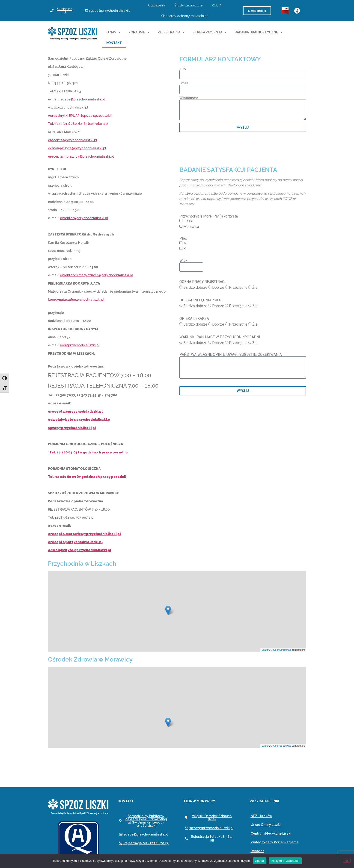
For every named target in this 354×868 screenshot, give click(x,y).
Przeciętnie (238, 288)
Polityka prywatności (285, 861)
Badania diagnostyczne (259, 32)
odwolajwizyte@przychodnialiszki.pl (80, 550)
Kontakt (114, 43)
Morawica (191, 227)
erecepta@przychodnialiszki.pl (73, 140)
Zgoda (260, 861)
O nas (113, 32)
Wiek (183, 261)
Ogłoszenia (157, 5)
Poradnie (139, 32)
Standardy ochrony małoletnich (185, 16)
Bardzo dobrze (195, 288)
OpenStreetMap (282, 650)
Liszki (188, 221)
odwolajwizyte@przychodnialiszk (75, 148)
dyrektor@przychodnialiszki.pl (84, 218)
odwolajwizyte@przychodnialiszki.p (79, 420)
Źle (255, 288)
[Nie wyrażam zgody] (347, 861)
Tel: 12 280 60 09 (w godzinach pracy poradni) (87, 477)
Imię (183, 68)
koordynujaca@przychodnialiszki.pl (76, 300)
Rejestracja (171, 32)
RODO (216, 5)
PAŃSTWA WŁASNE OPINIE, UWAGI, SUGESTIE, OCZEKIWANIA (231, 355)
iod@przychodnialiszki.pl (80, 345)
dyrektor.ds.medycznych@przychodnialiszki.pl (96, 275)
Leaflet (265, 650)
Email (184, 83)
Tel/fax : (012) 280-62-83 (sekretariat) (78, 124)
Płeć (183, 238)
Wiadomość (189, 98)
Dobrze (218, 288)
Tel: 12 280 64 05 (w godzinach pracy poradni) (88, 452)
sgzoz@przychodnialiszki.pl (83, 99)
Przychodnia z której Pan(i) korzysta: (209, 216)
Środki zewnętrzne (188, 5)
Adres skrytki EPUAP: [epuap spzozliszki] (80, 116)
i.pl (104, 148)
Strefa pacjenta (210, 32)
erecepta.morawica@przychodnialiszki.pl (81, 156)
